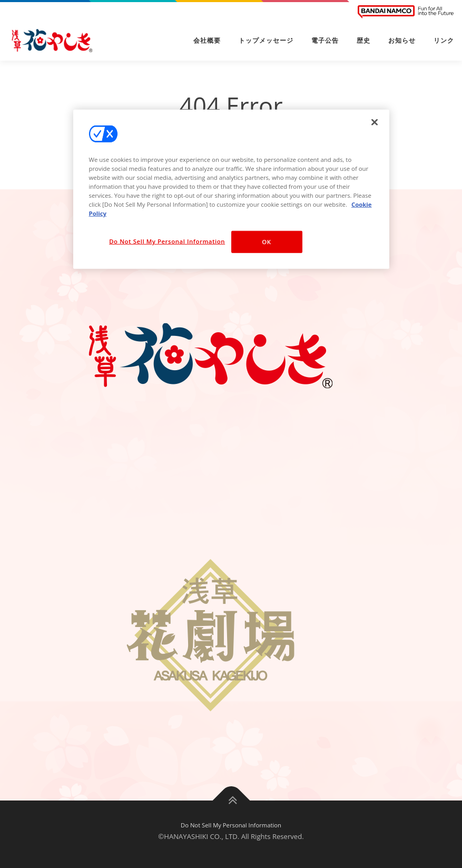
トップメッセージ (266, 41)
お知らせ (402, 41)
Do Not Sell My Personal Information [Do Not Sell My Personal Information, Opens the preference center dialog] (167, 241)
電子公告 (325, 41)
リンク (444, 41)
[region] (231, 189)
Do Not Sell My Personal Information (231, 825)
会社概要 (207, 41)
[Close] (375, 122)
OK (266, 242)
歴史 (363, 41)
